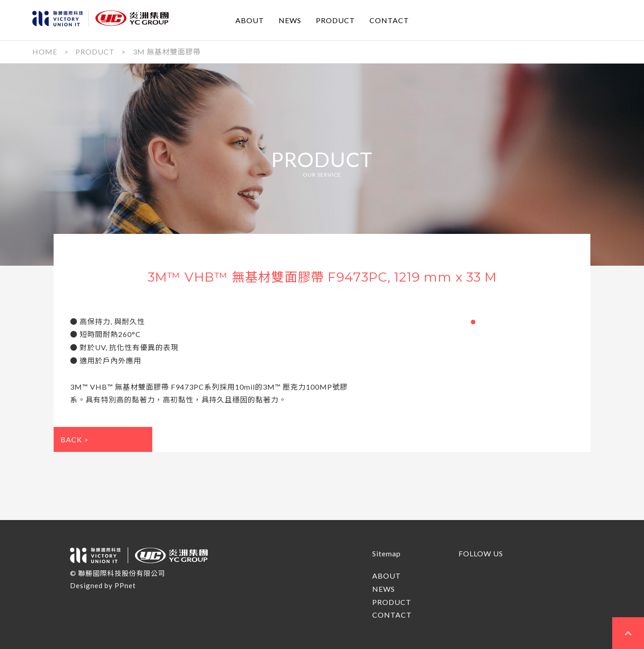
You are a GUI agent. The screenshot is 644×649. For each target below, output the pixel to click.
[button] (473, 322)
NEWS (290, 20)
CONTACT (389, 20)
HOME (45, 52)
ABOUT (250, 20)
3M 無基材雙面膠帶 (167, 52)
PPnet (125, 585)
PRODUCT (335, 20)
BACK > (75, 439)
